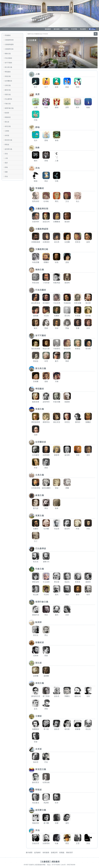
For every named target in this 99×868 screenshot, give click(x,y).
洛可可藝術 (8, 63)
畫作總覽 (29, 853)
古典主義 (8, 85)
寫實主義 (8, 95)
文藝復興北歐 (9, 49)
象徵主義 (8, 90)
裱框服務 (46, 853)
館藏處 (62, 853)
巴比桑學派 (8, 99)
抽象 (6, 172)
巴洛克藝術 (8, 58)
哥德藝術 (8, 35)
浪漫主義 (8, 76)
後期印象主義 (9, 108)
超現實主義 (8, 149)
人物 (6, 158)
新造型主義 (8, 140)
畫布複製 (57, 29)
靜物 (6, 167)
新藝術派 (8, 117)
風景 (6, 163)
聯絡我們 (69, 853)
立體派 (7, 131)
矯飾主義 (8, 54)
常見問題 (74, 29)
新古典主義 (8, 67)
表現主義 (8, 126)
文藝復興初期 (9, 40)
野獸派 (7, 145)
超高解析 (37, 853)
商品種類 (83, 29)
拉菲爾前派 (8, 81)
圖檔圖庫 (48, 29)
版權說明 (54, 853)
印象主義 (8, 104)
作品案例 (65, 29)
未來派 (7, 135)
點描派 (7, 113)
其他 (6, 154)
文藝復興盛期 (9, 44)
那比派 (7, 122)
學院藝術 (8, 72)
